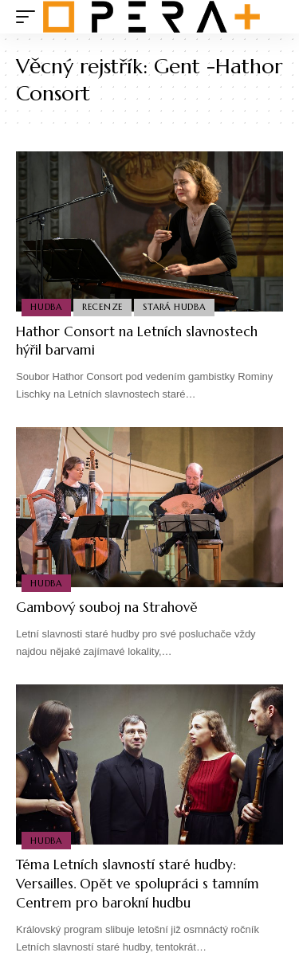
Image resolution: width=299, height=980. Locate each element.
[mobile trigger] (30, 17)
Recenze (102, 307)
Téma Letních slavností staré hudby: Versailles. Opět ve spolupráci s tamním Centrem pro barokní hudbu (138, 884)
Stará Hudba (174, 307)
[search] (271, 17)
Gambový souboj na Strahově (107, 607)
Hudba (46, 307)
